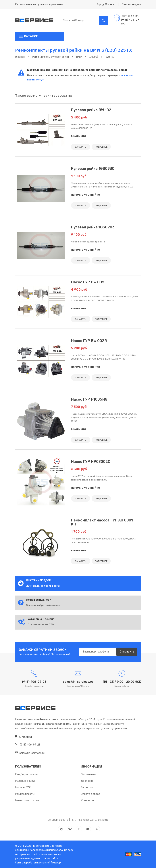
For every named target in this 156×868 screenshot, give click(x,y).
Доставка (87, 781)
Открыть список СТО (41, 624)
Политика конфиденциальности (89, 820)
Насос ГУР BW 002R (89, 341)
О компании (88, 774)
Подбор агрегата (26, 774)
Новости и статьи (27, 800)
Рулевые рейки (25, 781)
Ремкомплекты (25, 794)
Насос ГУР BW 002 (88, 282)
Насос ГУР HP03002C (91, 462)
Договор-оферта (58, 820)
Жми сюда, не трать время (43, 586)
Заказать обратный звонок (43, 605)
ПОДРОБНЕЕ (101, 147)
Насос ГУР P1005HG (89, 399)
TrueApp (56, 863)
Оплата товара (90, 794)
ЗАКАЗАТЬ (81, 147)
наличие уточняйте (85, 195)
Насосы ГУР (23, 787)
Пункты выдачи (131, 4)
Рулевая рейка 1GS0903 (93, 227)
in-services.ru (40, 846)
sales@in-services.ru (30, 753)
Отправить (127, 652)
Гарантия (87, 787)
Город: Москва (106, 4)
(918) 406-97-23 (28, 745)
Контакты (87, 800)
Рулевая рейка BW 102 (91, 110)
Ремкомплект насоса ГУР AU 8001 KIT (102, 522)
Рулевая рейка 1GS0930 (93, 169)
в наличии (78, 136)
